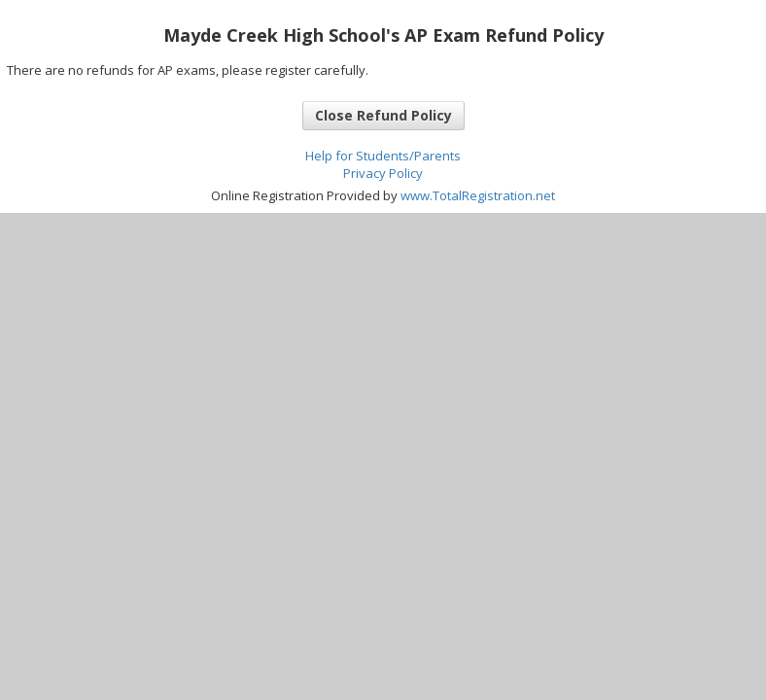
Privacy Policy (383, 173)
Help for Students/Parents (383, 156)
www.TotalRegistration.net (478, 195)
